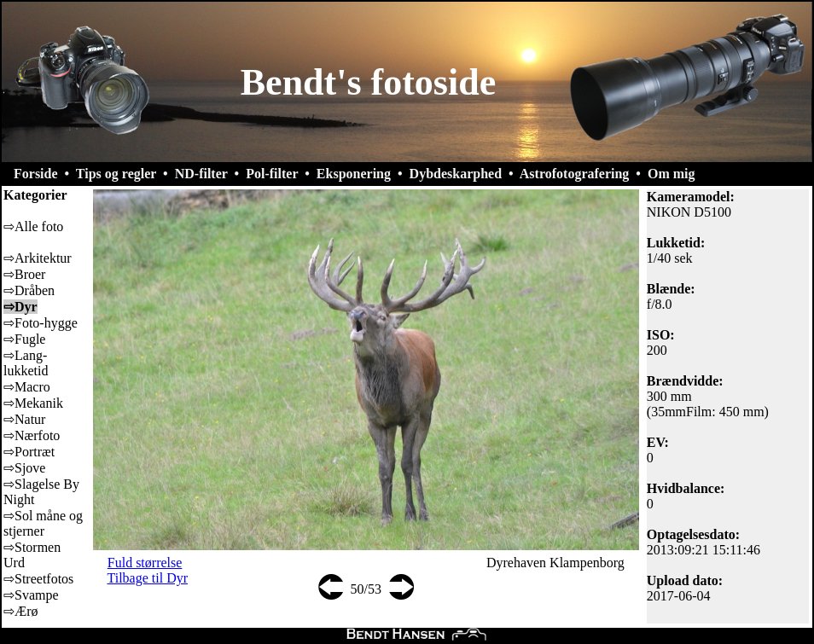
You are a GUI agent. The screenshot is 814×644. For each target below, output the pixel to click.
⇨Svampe (31, 595)
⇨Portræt (29, 452)
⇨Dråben (29, 290)
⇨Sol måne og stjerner (43, 523)
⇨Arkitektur (38, 258)
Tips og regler (116, 174)
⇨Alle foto (33, 226)
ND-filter (201, 174)
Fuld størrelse (145, 563)
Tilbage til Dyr (148, 578)
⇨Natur (24, 419)
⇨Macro (27, 387)
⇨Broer (24, 274)
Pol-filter (272, 174)
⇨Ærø (21, 611)
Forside (36, 174)
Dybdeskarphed (456, 174)
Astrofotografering (575, 174)
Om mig (672, 174)
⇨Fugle (24, 339)
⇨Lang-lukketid (26, 363)
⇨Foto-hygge (41, 323)
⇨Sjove (24, 468)
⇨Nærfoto (32, 435)
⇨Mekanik (33, 403)
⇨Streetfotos (38, 579)
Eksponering (354, 174)
